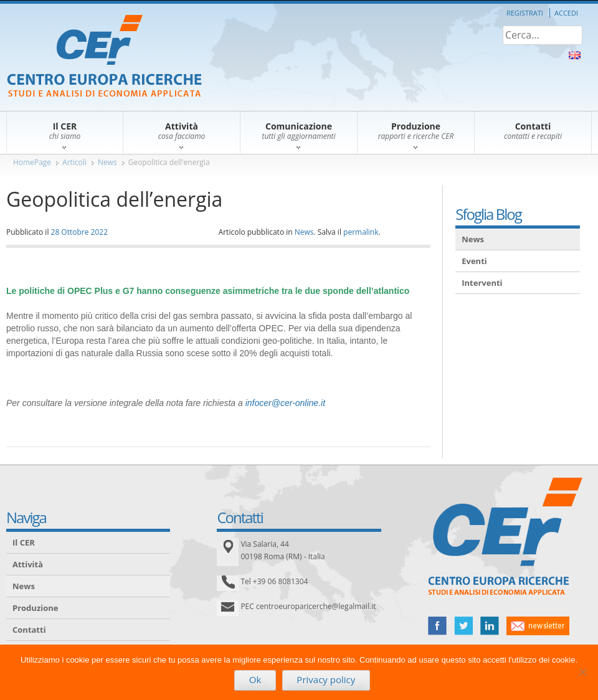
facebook (437, 626)
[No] (582, 672)
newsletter (538, 626)
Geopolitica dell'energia (169, 162)
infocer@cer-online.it (285, 403)
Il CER (24, 542)
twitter (463, 626)
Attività (28, 564)
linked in (490, 626)
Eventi (474, 261)
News (107, 162)
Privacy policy (326, 679)
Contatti (29, 630)
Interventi (482, 283)
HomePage (32, 162)
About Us (575, 55)
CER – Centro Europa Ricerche (104, 57)
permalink (361, 232)
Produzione (35, 608)
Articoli (74, 162)
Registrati (525, 13)
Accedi (566, 13)
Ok (255, 679)
